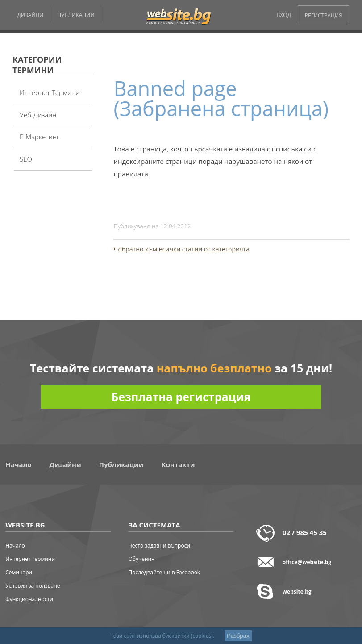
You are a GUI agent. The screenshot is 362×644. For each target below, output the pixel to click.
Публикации (121, 464)
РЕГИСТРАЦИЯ (324, 15)
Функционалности (29, 599)
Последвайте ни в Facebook (164, 572)
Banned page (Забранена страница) (221, 98)
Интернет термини (50, 92)
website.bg (297, 592)
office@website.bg (307, 562)
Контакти (178, 464)
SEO (26, 159)
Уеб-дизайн (38, 115)
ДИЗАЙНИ (30, 15)
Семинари (19, 572)
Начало (18, 464)
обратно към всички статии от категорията (184, 249)
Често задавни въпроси (159, 546)
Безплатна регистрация (181, 397)
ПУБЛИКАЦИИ (76, 15)
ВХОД (284, 15)
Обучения (141, 559)
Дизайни (65, 464)
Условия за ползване (33, 586)
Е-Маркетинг (40, 137)
